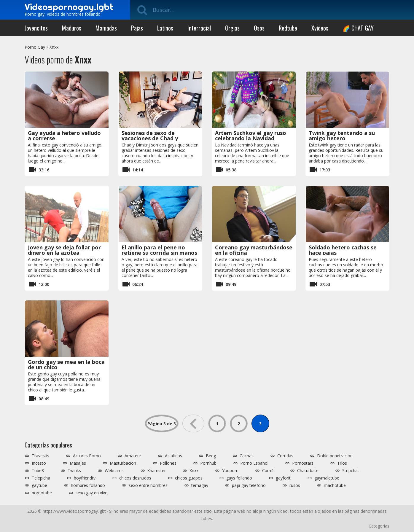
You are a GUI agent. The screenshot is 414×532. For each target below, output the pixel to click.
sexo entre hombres (148, 485)
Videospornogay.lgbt (69, 7)
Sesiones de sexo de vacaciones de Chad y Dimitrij (150, 138)
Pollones (168, 463)
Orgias (232, 28)
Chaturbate (308, 471)
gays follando (239, 478)
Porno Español (254, 463)
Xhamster (157, 471)
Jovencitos (36, 28)
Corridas (285, 456)
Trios (342, 463)
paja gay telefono (249, 485)
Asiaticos (173, 456)
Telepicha (41, 478)
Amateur (133, 456)
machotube (335, 485)
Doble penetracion (335, 456)
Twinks (74, 471)
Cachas (247, 456)
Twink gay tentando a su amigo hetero (342, 136)
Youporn (230, 471)
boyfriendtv (85, 478)
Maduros (72, 28)
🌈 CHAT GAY (358, 28)
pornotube (42, 493)
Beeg (211, 456)
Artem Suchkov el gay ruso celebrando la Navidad (251, 136)
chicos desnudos (135, 478)
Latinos (165, 28)
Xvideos (320, 28)
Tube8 (38, 471)
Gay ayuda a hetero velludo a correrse (64, 136)
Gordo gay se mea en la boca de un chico (66, 364)
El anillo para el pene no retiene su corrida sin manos (159, 250)
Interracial (199, 28)
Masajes (78, 463)
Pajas (137, 28)
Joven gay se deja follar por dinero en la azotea (64, 250)
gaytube (39, 485)
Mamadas (106, 28)
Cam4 (268, 471)
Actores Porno (87, 456)
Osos (259, 28)
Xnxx (54, 47)
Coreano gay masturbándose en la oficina (254, 250)
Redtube (288, 28)
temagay (200, 485)
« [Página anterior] (193, 423)
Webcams (114, 471)
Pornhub (208, 463)
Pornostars (303, 463)
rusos (295, 485)
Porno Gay (35, 47)
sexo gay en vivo (92, 493)
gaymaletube (327, 478)
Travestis (40, 456)
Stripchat (351, 471)
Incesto (39, 463)
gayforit (283, 478)
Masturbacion (123, 463)
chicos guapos (189, 478)
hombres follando (88, 485)
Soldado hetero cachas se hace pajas (343, 250)
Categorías (379, 526)
